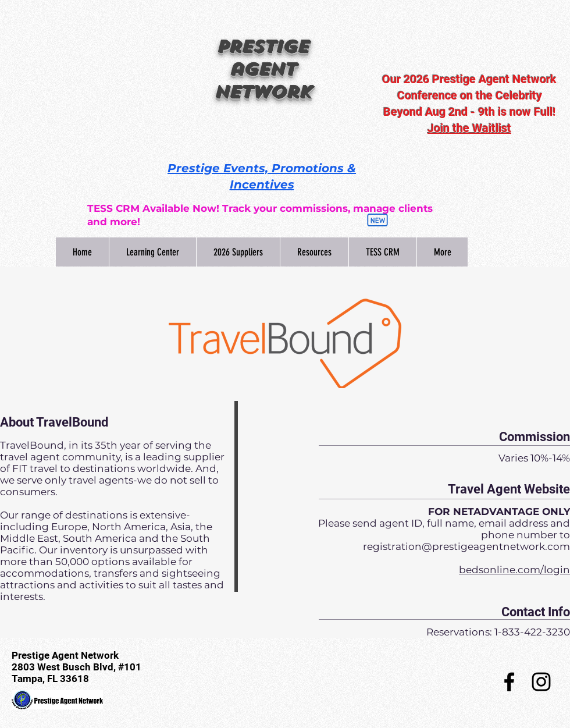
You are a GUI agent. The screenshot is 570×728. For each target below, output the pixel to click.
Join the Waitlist (469, 128)
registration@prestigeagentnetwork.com (466, 546)
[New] (377, 220)
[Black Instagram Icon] (541, 682)
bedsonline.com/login (514, 570)
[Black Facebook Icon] (509, 682)
